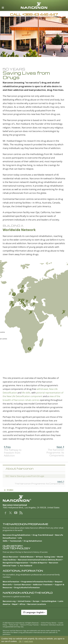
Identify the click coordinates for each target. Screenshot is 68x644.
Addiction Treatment (43, 585)
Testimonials (16, 541)
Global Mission (27, 557)
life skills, (26, 393)
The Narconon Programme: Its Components (55, 451)
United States (24, 601)
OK (20, 641)
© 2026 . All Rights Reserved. (21, 623)
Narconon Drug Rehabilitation (17, 535)
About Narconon (10, 557)
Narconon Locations (37, 604)
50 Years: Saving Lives (45, 557)
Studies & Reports (39, 563)
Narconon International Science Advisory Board (40, 560)
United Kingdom (49, 601)
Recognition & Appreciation (15, 563)
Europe (36, 601)
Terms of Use (14, 625)
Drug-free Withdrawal (43, 535)
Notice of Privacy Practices (29, 625)
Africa (22, 604)
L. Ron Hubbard (25, 566)
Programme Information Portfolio (37, 582)
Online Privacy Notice (49, 623)
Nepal (15, 604)
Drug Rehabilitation (33, 541)
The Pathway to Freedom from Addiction (13, 451)
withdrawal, (43, 389)
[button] (34, 614)
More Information (11, 582)
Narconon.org (9, 601)
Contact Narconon (22, 585)
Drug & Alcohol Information (27, 587)
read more (29, 641)
